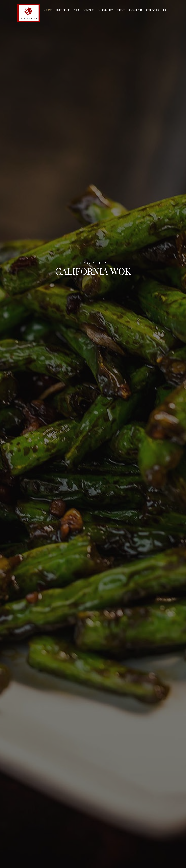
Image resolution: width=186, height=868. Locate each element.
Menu (77, 10)
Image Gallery (105, 10)
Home (49, 10)
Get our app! (135, 10)
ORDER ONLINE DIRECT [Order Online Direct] (93, 282)
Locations (89, 10)
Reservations (152, 10)
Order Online (63, 10)
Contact (121, 10)
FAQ (165, 10)
